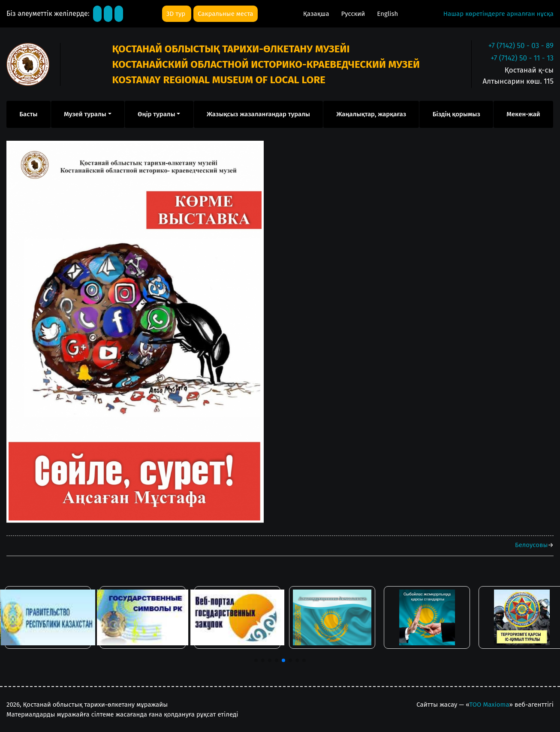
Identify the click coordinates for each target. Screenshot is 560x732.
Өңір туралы (157, 114)
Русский (354, 14)
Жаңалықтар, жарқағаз (371, 114)
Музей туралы (85, 114)
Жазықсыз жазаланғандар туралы (258, 114)
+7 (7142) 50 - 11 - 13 (522, 58)
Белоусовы (531, 545)
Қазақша (317, 14)
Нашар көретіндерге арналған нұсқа (498, 14)
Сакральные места (225, 14)
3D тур (177, 14)
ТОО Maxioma (489, 705)
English (387, 14)
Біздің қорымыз (456, 114)
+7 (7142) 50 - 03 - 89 (521, 46)
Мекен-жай (523, 114)
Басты (28, 114)
